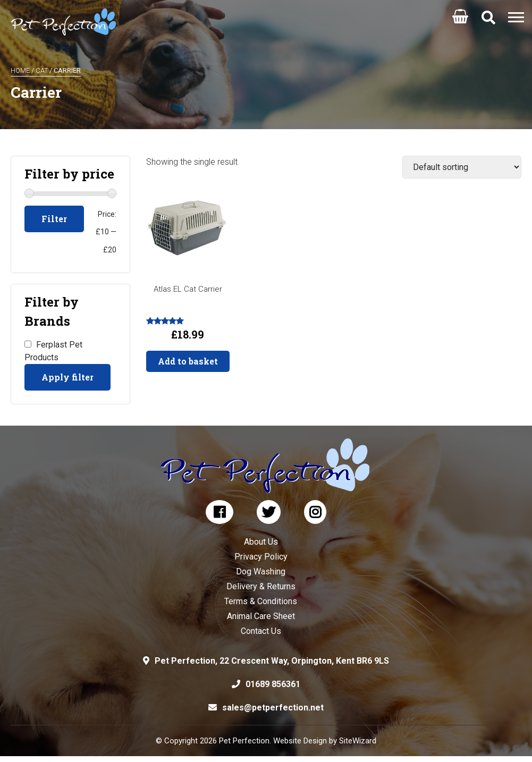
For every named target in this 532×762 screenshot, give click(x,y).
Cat (42, 70)
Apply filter (67, 377)
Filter (54, 219)
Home (20, 70)
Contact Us (261, 631)
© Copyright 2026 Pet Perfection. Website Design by (247, 741)
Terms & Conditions (261, 601)
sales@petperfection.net (273, 708)
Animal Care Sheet (261, 616)
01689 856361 (273, 684)
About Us (261, 542)
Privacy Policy (261, 557)
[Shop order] (462, 167)
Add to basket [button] (188, 361)
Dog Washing (261, 571)
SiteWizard (358, 741)
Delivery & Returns (261, 586)
